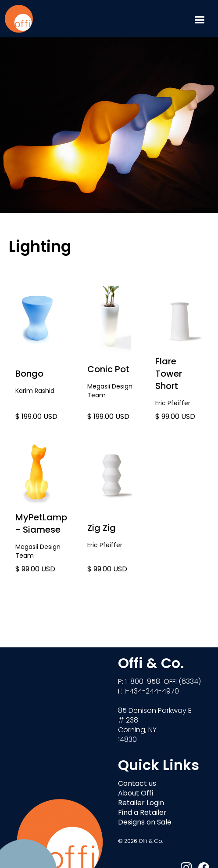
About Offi (136, 794)
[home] (19, 19)
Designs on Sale (145, 823)
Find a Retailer (142, 813)
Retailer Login (141, 803)
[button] (199, 19)
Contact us (137, 784)
